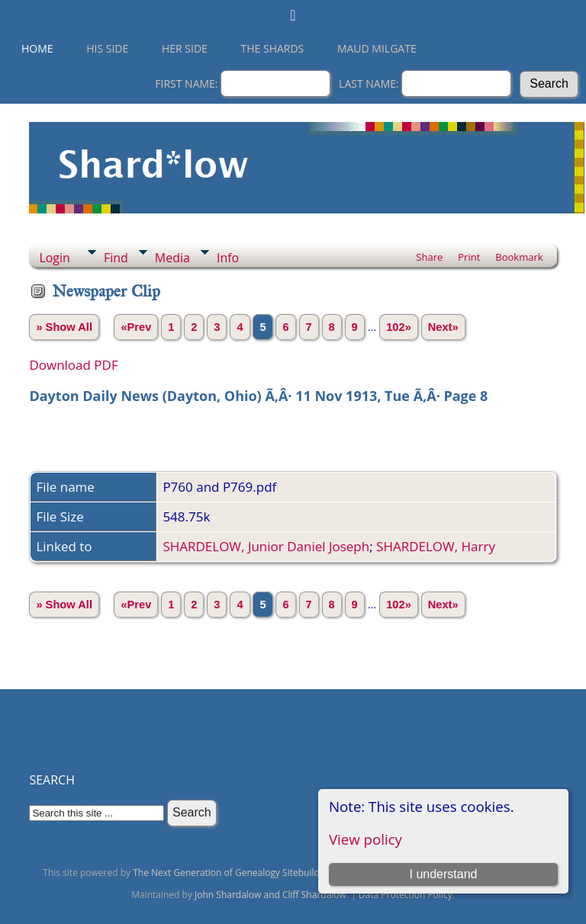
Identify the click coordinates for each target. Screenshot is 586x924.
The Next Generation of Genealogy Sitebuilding (233, 873)
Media (172, 258)
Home (37, 48)
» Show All (64, 327)
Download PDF (73, 365)
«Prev (136, 327)
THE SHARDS (273, 48)
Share (429, 257)
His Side (107, 48)
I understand (443, 874)
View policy (365, 839)
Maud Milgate (377, 48)
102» (399, 327)
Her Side (185, 48)
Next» (443, 327)
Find (116, 258)
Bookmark (519, 257)
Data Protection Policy (406, 895)
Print (469, 257)
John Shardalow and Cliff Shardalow (270, 895)
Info (228, 258)
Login (55, 258)
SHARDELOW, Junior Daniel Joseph (266, 546)
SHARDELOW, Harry (436, 546)
